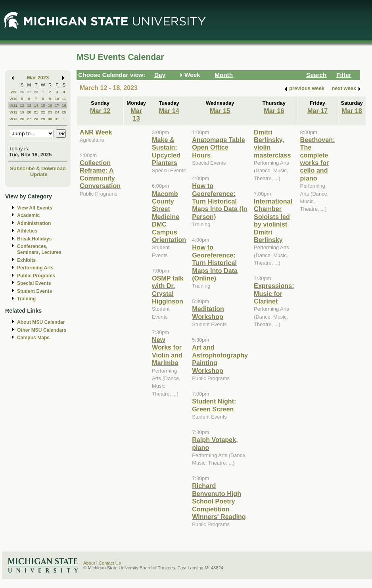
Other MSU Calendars (42, 330)
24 (57, 112)
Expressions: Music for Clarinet (274, 293)
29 (43, 119)
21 (36, 112)
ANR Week (96, 132)
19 (22, 112)
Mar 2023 (38, 78)
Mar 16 (274, 111)
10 (57, 99)
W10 (13, 99)
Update (39, 174)
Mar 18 (352, 111)
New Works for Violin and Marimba (167, 351)
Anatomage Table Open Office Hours (218, 147)
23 (50, 112)
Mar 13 (136, 114)
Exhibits (26, 260)
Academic (28, 215)
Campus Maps (33, 338)
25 (64, 112)
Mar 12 (100, 111)
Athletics (27, 231)
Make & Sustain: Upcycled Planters (166, 151)
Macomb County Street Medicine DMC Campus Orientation (169, 217)
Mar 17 (317, 111)
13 (29, 105)
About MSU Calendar (41, 322)
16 (50, 105)
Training (26, 299)
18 (64, 105)
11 (64, 99)
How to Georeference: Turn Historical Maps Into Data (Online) (215, 263)
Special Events (34, 283)
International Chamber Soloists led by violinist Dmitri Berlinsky (273, 220)
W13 (13, 119)
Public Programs (36, 276)
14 (36, 105)
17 (57, 105)
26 (22, 92)
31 (57, 119)
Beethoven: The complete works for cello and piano (318, 159)
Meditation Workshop (208, 312)
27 (29, 92)
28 (36, 92)
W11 (13, 105)
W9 (14, 92)
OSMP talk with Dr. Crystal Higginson (168, 290)
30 (50, 119)
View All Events (35, 208)
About (89, 563)
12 (22, 105)
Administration (34, 223)
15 (43, 105)
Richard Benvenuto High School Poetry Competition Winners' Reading (219, 501)
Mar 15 (220, 111)
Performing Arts (35, 268)
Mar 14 (169, 111)
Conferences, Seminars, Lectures (39, 249)
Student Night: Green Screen (214, 405)
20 (29, 112)
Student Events (35, 291)
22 (43, 112)
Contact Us (110, 563)
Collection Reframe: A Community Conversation (100, 174)
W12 (13, 112)
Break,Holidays (35, 239)
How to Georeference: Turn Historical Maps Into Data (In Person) (220, 201)
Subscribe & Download (38, 168)
